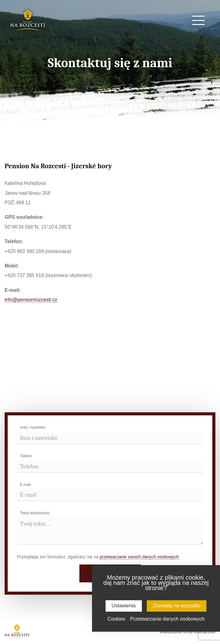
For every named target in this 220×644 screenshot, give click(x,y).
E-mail (25, 485)
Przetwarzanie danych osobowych (167, 619)
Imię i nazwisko (33, 427)
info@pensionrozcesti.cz (31, 300)
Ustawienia (124, 606)
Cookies (116, 619)
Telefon (26, 456)
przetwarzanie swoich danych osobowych (139, 557)
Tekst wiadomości (35, 513)
